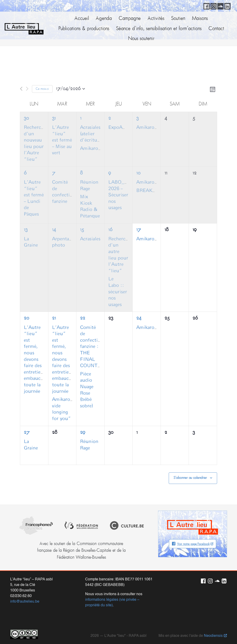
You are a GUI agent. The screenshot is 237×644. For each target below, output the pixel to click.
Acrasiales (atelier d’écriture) (91, 134)
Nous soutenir (141, 39)
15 (82, 230)
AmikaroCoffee (153, 127)
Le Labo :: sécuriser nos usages (118, 292)
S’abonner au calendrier (190, 478)
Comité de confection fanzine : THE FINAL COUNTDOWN (96, 347)
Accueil (82, 19)
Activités (156, 19)
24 (139, 318)
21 (54, 318)
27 (27, 432)
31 (54, 118)
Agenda (104, 19)
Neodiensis (213, 631)
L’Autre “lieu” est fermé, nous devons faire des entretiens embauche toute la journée (35, 359)
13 (26, 230)
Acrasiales (90, 239)
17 (139, 230)
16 (110, 230)
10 (138, 173)
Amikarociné (94, 149)
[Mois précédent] (21, 89)
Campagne (130, 19)
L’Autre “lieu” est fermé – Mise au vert (62, 140)
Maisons (200, 19)
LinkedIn (227, 6)
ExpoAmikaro (123, 127)
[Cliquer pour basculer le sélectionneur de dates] (70, 89)
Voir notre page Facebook (193, 544)
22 (83, 318)
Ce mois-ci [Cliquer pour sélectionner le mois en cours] (42, 89)
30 (26, 118)
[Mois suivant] (27, 89)
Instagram (213, 6)
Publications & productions (84, 29)
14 (54, 230)
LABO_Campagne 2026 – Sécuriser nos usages (127, 195)
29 (83, 432)
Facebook (206, 6)
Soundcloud (220, 6)
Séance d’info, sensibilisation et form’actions (159, 29)
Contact (216, 29)
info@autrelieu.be (25, 597)
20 (27, 318)
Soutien (178, 19)
